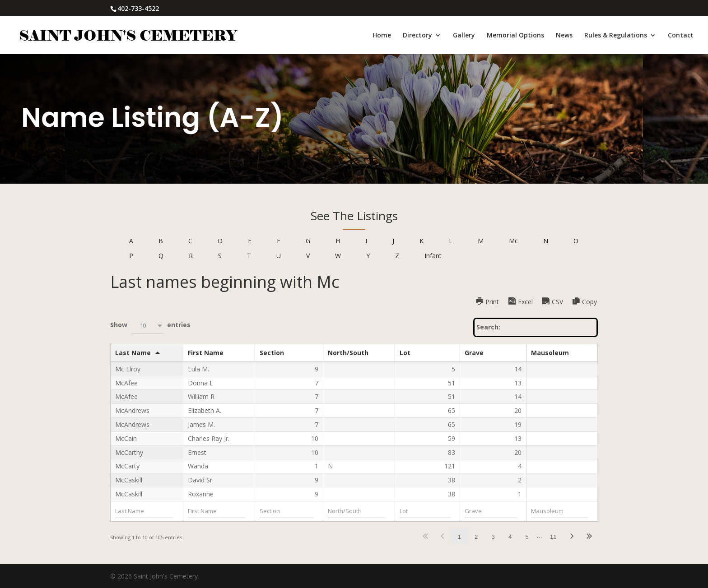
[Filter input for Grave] (491, 511)
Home (382, 36)
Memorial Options (515, 36)
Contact (681, 36)
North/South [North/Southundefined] (348, 353)
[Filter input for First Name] (217, 511)
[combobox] (147, 326)
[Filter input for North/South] (356, 511)
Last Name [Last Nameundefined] (133, 353)
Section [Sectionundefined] (272, 353)
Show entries (150, 326)
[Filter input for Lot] (425, 511)
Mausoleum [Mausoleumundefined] (550, 353)
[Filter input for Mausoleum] (559, 511)
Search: (536, 328)
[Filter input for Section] (286, 511)
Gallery (464, 36)
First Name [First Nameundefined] (206, 353)
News (564, 36)
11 (553, 537)
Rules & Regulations (616, 36)
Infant (433, 256)
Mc (513, 241)
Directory (417, 36)
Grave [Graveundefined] (474, 353)
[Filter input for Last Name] (144, 511)
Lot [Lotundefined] (405, 353)
